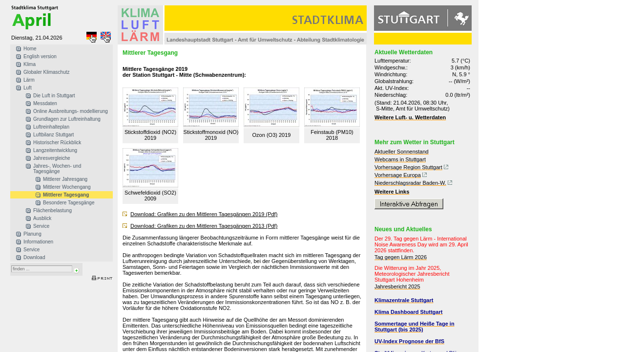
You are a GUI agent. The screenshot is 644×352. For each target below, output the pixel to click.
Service (41, 226)
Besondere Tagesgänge (69, 203)
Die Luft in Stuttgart (54, 96)
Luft (28, 88)
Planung (32, 234)
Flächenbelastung (52, 210)
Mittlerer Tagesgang (66, 195)
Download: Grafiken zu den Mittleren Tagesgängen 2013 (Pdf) (204, 226)
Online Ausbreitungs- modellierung (71, 111)
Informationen (38, 242)
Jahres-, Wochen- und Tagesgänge (57, 169)
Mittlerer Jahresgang (65, 179)
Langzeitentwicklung (55, 150)
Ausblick (42, 218)
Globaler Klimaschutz (46, 72)
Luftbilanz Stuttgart (53, 135)
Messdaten (45, 103)
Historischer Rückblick (57, 143)
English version (40, 56)
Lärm (29, 80)
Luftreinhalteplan (51, 127)
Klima (30, 64)
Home (30, 49)
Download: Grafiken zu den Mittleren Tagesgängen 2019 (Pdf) (204, 214)
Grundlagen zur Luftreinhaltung (67, 119)
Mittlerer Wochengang (67, 187)
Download (34, 257)
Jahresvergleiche (52, 158)
